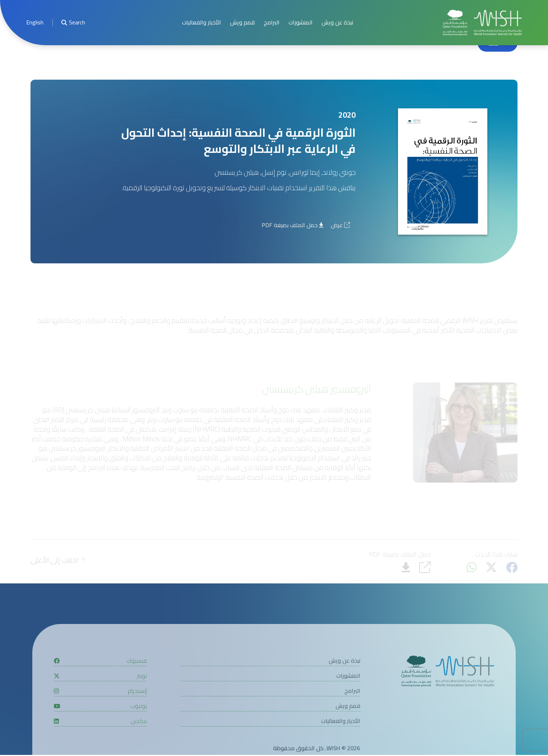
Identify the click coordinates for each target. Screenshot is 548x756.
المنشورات (301, 22)
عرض (340, 226)
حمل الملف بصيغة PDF (292, 226)
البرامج (272, 22)
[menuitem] (35, 23)
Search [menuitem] (73, 22)
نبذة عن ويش (337, 22)
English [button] (35, 22)
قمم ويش (242, 22)
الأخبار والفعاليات (202, 22)
